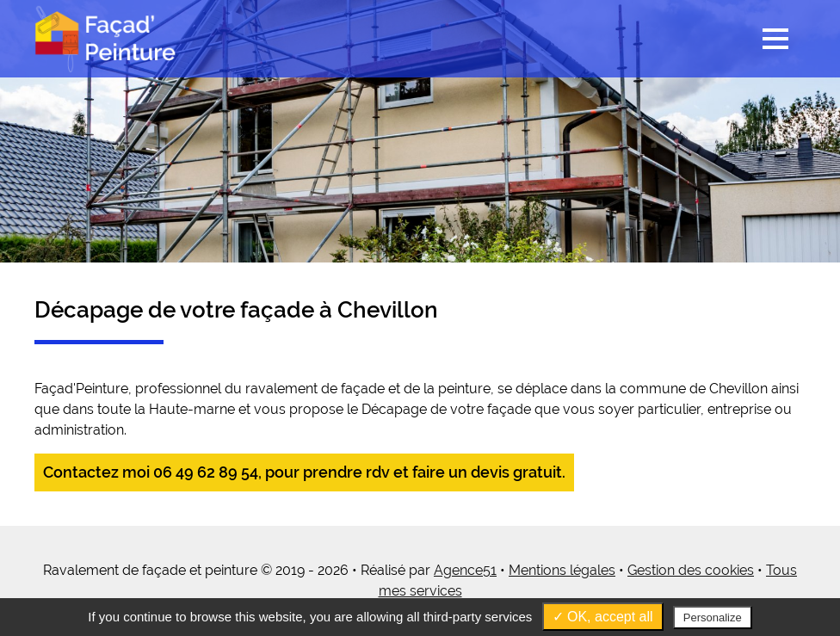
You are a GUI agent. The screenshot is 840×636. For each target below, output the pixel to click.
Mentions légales (562, 570)
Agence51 (465, 570)
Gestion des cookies (691, 570)
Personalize (713, 617)
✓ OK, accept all (603, 617)
